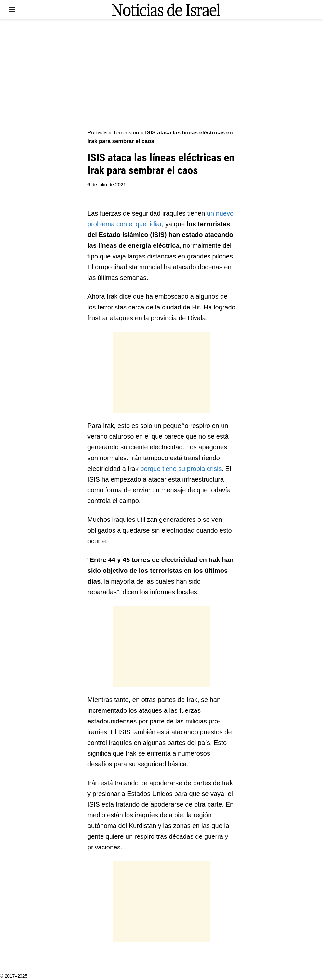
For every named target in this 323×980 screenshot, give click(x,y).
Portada (97, 133)
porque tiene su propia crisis (181, 469)
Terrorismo (126, 133)
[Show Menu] (12, 10)
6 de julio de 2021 (107, 185)
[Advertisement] (162, 75)
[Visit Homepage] (166, 10)
